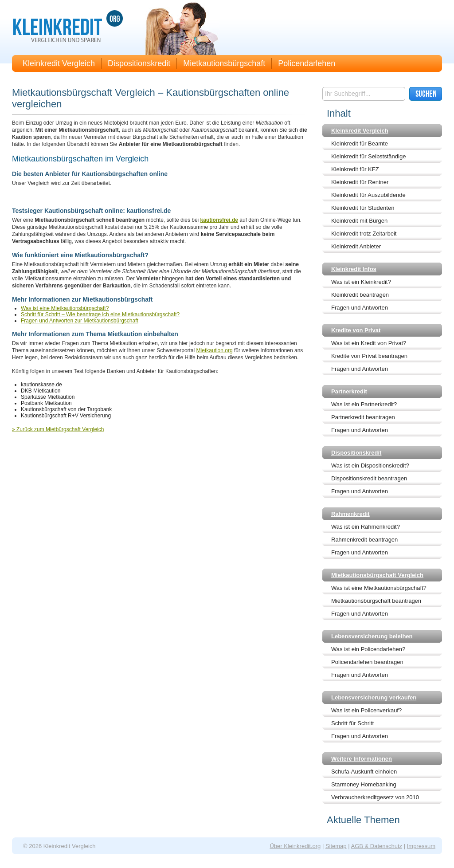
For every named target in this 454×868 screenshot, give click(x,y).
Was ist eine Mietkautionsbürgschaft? (65, 308)
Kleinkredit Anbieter (356, 246)
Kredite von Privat (356, 330)
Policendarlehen (307, 63)
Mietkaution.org (215, 350)
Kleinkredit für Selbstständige (368, 156)
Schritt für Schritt (352, 723)
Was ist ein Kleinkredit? (361, 282)
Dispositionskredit (139, 63)
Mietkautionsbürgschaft (224, 63)
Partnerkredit (349, 391)
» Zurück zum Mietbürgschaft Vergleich (58, 429)
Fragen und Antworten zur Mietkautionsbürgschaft (80, 321)
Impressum (421, 846)
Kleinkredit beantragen (360, 295)
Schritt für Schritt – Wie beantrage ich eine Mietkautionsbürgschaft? (100, 314)
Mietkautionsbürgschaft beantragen (376, 601)
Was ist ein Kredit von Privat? (369, 343)
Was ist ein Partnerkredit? (364, 404)
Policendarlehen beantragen (367, 662)
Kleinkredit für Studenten (363, 208)
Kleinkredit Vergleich (59, 63)
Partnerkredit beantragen (363, 417)
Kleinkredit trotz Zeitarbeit (364, 234)
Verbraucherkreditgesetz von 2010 (375, 797)
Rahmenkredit (350, 514)
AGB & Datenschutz (376, 846)
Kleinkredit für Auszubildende (368, 195)
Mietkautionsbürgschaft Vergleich (377, 575)
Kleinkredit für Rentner (360, 182)
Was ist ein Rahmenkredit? (366, 527)
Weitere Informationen (362, 759)
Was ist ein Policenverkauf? (366, 710)
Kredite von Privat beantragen (369, 356)
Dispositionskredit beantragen (369, 478)
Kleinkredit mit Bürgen (359, 221)
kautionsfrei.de (219, 220)
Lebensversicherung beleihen (372, 636)
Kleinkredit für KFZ (355, 169)
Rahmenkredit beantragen (364, 540)
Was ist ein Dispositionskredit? (370, 465)
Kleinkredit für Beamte (360, 143)
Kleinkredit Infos (354, 269)
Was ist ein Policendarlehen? (368, 649)
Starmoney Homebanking (364, 784)
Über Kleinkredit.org (295, 846)
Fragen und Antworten (360, 308)
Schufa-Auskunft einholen (364, 772)
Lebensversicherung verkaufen (374, 697)
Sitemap (336, 846)
